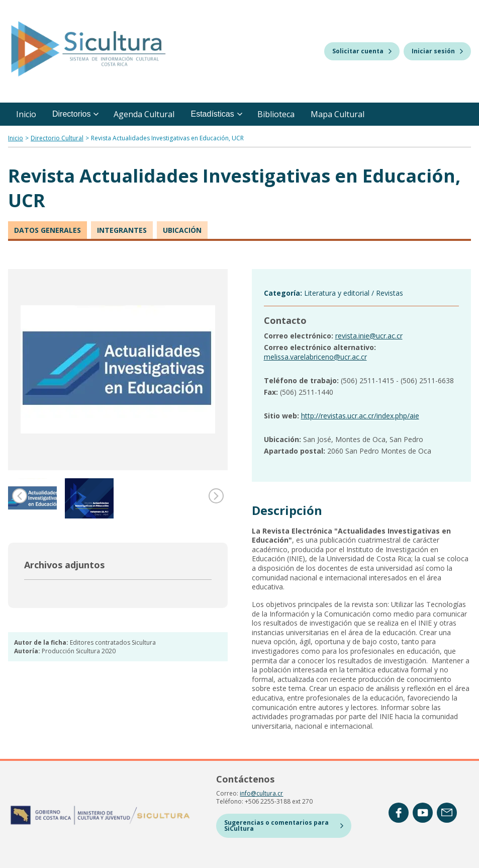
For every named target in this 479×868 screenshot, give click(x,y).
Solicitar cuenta (362, 51)
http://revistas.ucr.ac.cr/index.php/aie (360, 416)
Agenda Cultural (144, 114)
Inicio (26, 114)
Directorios (75, 114)
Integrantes (122, 230)
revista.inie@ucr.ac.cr (369, 336)
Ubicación (182, 230)
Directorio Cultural (57, 138)
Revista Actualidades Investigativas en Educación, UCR (167, 138)
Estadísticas (216, 114)
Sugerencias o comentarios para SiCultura (283, 826)
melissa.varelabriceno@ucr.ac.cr (315, 357)
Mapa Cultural (338, 114)
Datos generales (47, 230)
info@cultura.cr (261, 793)
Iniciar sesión (437, 51)
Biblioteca (276, 114)
